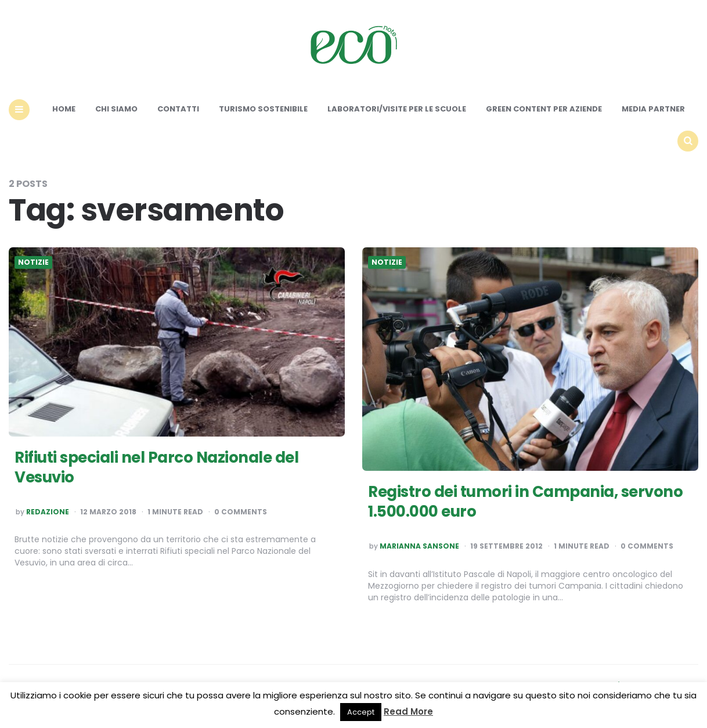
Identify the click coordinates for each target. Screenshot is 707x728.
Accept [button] (361, 712)
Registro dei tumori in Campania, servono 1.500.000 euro (525, 502)
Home (64, 109)
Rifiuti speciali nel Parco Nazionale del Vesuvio (156, 467)
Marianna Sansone (419, 546)
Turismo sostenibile (263, 109)
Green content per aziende (544, 109)
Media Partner (653, 109)
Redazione (48, 512)
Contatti (178, 109)
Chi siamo (116, 109)
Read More (408, 711)
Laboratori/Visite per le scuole (397, 109)
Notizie (33, 262)
